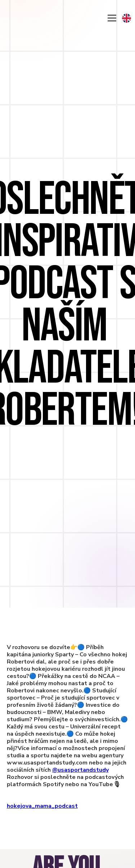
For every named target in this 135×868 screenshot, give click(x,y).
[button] (127, 18)
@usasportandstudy (80, 770)
